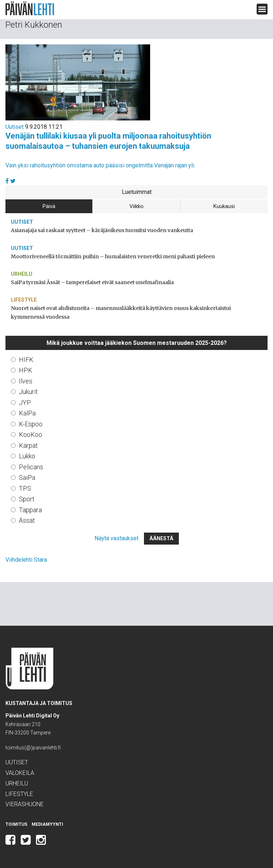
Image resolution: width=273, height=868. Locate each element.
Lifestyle (24, 300)
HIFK (26, 360)
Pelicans (31, 467)
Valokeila (20, 773)
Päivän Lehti (30, 9)
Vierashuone (25, 804)
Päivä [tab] (49, 206)
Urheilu (22, 274)
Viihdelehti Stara (26, 560)
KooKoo (31, 435)
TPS (25, 488)
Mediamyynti (47, 824)
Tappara (30, 510)
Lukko (27, 456)
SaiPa (27, 477)
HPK (26, 370)
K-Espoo (31, 424)
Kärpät (28, 445)
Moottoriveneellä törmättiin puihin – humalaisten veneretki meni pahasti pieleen (113, 256)
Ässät (27, 520)
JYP (25, 403)
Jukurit (28, 392)
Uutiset (15, 127)
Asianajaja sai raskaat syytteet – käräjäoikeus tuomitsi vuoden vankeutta (102, 230)
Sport (27, 499)
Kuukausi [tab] (224, 206)
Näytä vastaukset (117, 538)
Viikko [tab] (136, 206)
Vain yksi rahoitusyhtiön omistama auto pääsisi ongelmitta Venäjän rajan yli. (100, 165)
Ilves (26, 381)
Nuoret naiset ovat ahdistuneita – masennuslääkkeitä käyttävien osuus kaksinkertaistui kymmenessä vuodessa (121, 312)
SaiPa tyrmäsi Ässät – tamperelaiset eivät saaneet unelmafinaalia (92, 282)
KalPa (27, 413)
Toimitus (16, 824)
